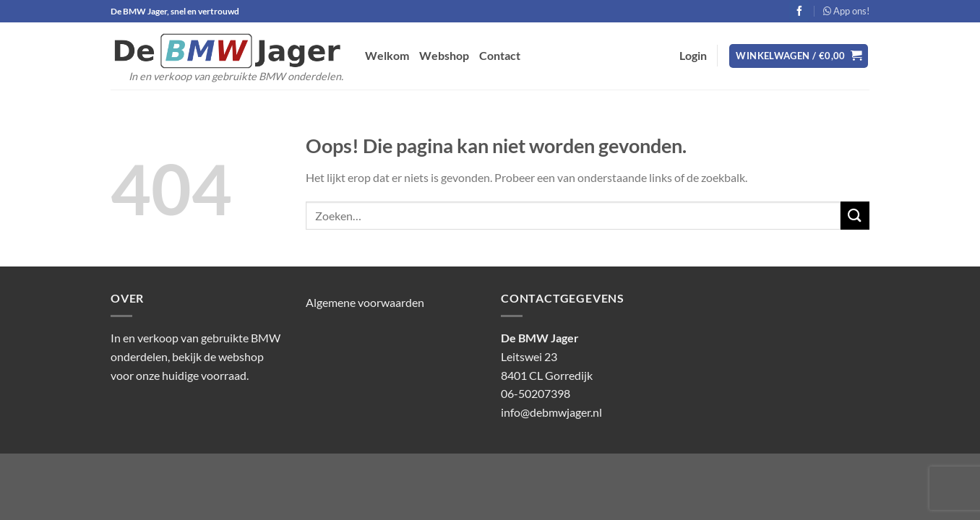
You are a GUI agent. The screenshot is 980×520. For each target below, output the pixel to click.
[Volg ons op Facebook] (800, 11)
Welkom (387, 55)
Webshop (444, 55)
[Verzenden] (855, 216)
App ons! (846, 11)
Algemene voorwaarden (365, 302)
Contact (500, 55)
